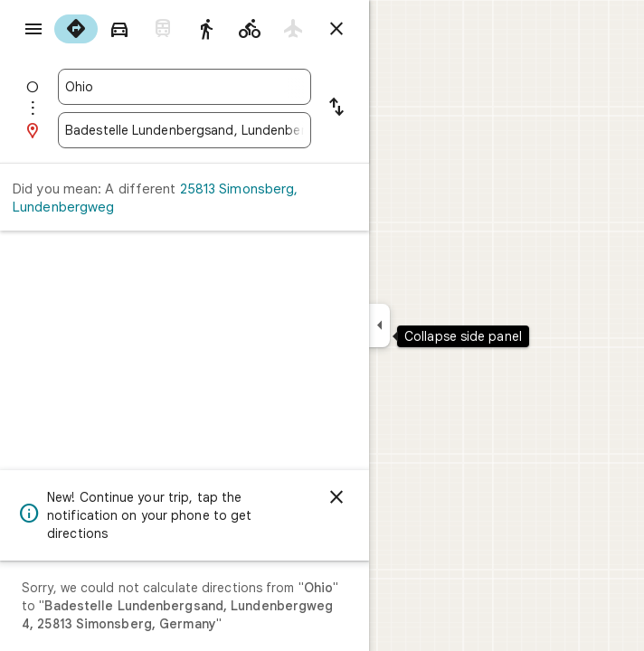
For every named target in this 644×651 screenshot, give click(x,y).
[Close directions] (336, 29)
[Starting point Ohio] (185, 87)
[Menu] (33, 29)
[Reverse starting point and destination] (336, 108)
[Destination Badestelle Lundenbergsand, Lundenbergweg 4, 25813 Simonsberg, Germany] (185, 130)
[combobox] (185, 87)
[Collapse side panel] (379, 325)
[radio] (76, 29)
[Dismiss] (336, 497)
